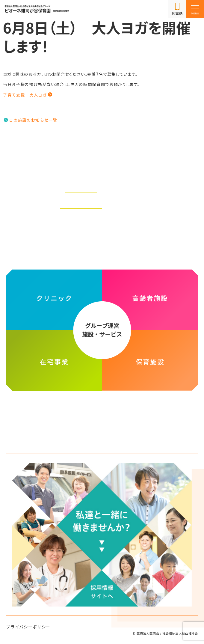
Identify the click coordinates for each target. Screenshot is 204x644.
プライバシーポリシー (28, 627)
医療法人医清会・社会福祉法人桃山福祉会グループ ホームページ (102, 413)
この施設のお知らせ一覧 (33, 120)
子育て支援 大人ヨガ (25, 95)
